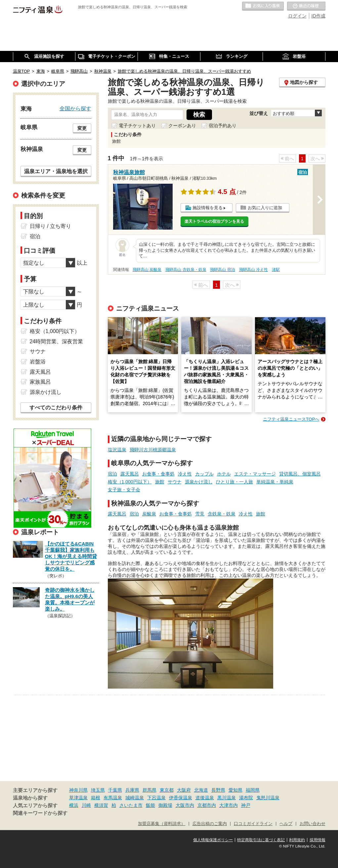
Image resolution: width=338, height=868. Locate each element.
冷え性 (185, 474)
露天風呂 (130, 474)
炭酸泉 (149, 514)
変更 (82, 128)
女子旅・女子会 (124, 490)
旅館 (160, 482)
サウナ (175, 482)
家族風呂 (40, 382)
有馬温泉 (113, 798)
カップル (204, 474)
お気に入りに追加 (265, 208)
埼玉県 (98, 790)
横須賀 (101, 805)
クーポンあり (182, 126)
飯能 (150, 805)
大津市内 (229, 805)
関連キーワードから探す (40, 813)
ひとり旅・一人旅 (234, 482)
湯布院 (246, 798)
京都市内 (207, 805)
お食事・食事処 (158, 474)
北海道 (201, 790)
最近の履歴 (306, 6)
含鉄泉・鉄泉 (222, 514)
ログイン (297, 16)
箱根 (96, 798)
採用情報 (317, 840)
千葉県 (115, 790)
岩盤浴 (38, 362)
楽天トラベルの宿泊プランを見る (214, 221)
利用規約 (297, 840)
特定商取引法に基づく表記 (261, 840)
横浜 (74, 805)
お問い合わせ (313, 824)
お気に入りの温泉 (263, 6)
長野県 (218, 790)
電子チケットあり (137, 126)
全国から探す (75, 108)
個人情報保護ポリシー (213, 840)
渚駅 (276, 270)
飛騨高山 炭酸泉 (147, 270)
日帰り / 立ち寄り (50, 226)
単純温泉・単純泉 (275, 482)
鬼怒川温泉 (268, 798)
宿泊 (112, 474)
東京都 (167, 790)
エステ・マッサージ (255, 474)
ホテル (224, 474)
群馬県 (149, 790)
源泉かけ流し (199, 482)
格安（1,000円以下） (130, 482)
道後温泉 (205, 798)
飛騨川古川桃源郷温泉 (153, 450)
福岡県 (253, 790)
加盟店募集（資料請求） (162, 824)
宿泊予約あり (223, 126)
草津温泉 (78, 798)
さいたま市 (131, 805)
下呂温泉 (156, 798)
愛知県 (235, 790)
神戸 (246, 805)
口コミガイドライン (253, 824)
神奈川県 (78, 790)
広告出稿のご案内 (210, 824)
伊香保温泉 (181, 798)
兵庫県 (132, 790)
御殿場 (165, 805)
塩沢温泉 (117, 450)
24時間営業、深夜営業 (57, 341)
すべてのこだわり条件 (56, 408)
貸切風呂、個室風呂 (300, 474)
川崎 (86, 805)
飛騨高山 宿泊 (222, 270)
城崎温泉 (135, 798)
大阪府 (184, 790)
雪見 (200, 514)
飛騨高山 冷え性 (253, 270)
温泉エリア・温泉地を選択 (56, 171)
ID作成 (318, 16)
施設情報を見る (208, 208)
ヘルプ (286, 824)
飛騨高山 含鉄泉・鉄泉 (186, 270)
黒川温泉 (227, 798)
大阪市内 (185, 805)
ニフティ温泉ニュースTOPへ (291, 419)
